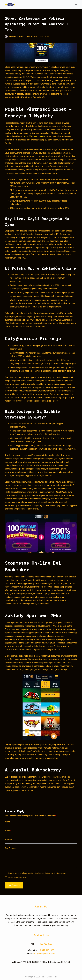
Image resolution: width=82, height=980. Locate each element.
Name (8, 822)
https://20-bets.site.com (34, 136)
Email (8, 831)
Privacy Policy (22, 877)
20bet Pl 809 (45, 37)
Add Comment (11, 848)
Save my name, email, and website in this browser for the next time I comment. (37, 873)
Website (8, 839)
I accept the (18, 877)
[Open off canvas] (76, 4)
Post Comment (14, 885)
